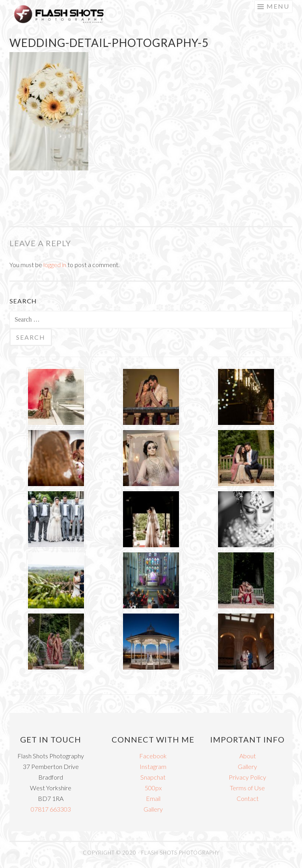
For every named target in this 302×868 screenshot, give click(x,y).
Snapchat (153, 777)
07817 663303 (51, 809)
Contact (248, 798)
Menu (278, 6)
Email (153, 798)
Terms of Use (247, 788)
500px (153, 788)
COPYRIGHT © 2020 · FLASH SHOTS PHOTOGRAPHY (151, 853)
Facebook (153, 756)
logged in (55, 265)
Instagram (153, 766)
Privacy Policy (247, 777)
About (248, 756)
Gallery (153, 809)
